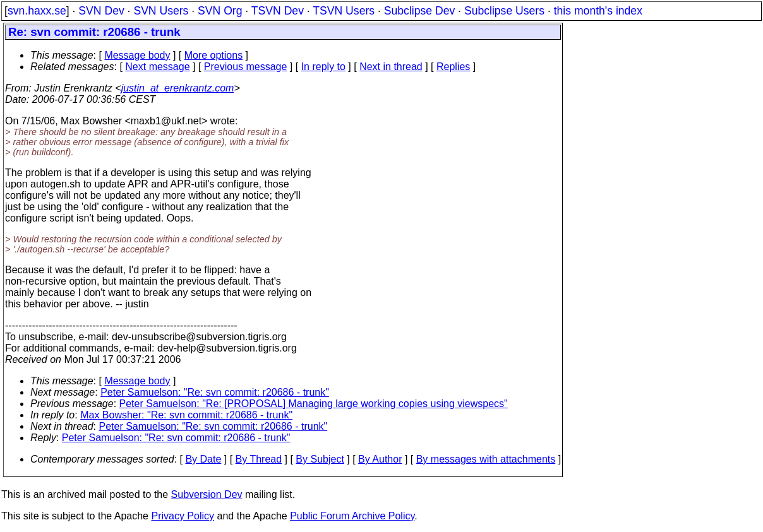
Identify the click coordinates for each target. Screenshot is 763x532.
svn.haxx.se (37, 11)
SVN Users (161, 11)
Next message (157, 67)
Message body (137, 55)
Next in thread (391, 67)
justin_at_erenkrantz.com (178, 88)
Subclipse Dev (419, 11)
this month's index (598, 11)
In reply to (323, 67)
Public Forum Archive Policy (352, 516)
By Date (203, 459)
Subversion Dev (207, 494)
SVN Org (220, 11)
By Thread (259, 459)
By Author (380, 459)
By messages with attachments (486, 459)
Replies (453, 67)
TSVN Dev (278, 11)
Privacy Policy (183, 516)
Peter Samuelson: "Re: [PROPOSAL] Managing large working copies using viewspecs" (314, 404)
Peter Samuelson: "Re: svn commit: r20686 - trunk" (215, 392)
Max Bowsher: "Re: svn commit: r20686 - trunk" (186, 415)
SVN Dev (101, 11)
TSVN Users (344, 11)
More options (214, 55)
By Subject (320, 459)
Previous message (246, 67)
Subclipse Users (504, 11)
